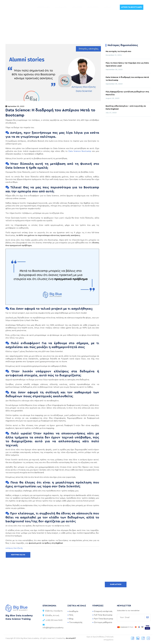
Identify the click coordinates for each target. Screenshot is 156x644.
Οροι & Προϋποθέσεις (96, 637)
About (108, 7)
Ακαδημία (74, 611)
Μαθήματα (61, 7)
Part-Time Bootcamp (104, 619)
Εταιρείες (77, 7)
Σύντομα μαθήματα (103, 622)
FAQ (71, 615)
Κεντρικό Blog (18, 555)
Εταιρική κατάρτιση (103, 611)
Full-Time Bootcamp (103, 615)
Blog (71, 619)
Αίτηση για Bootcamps (132, 7)
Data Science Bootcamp (80, 151)
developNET (71, 638)
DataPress (93, 7)
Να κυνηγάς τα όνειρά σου (118, 51)
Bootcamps (43, 7)
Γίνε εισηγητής (76, 622)
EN (148, 7)
